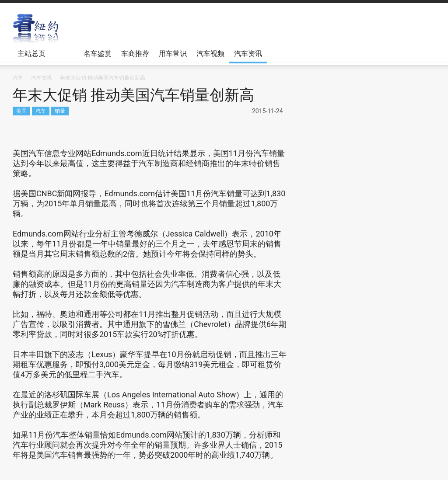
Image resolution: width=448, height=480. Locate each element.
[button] (426, 53)
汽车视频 (210, 53)
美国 (21, 111)
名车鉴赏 (98, 53)
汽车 (41, 111)
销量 (60, 111)
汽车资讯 (248, 53)
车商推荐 (135, 53)
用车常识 (173, 53)
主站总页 (33, 56)
